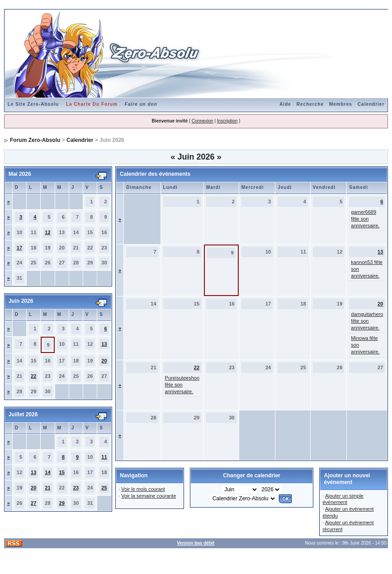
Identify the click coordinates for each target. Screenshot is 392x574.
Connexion (203, 121)
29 (62, 503)
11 (104, 457)
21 (47, 488)
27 (33, 503)
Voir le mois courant (143, 489)
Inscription (227, 121)
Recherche (310, 104)
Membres (341, 104)
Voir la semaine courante (149, 496)
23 (76, 488)
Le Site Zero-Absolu (33, 104)
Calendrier (371, 104)
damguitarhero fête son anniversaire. (367, 321)
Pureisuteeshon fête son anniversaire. (182, 385)
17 (19, 248)
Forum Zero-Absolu (35, 140)
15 (62, 472)
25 (104, 488)
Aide (285, 104)
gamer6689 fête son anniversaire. (365, 219)
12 (47, 232)
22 (33, 376)
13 (104, 344)
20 (104, 361)
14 (47, 472)
